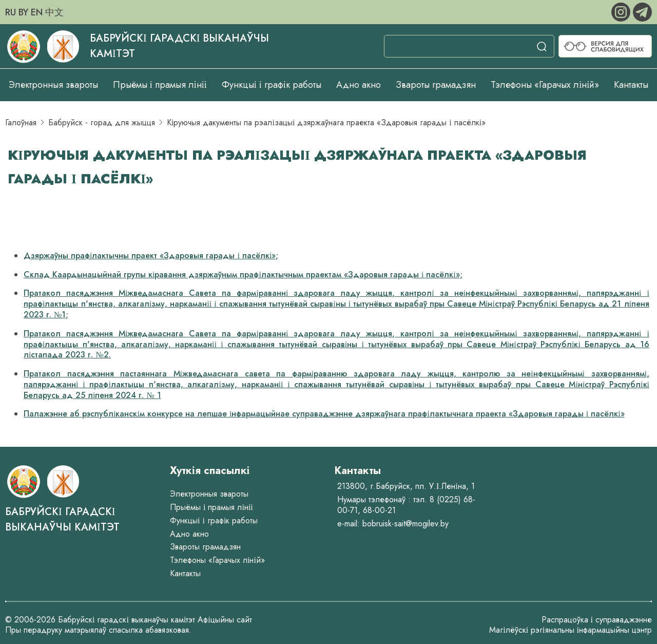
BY (23, 12)
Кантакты (631, 85)
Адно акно (359, 85)
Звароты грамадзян (436, 85)
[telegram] (642, 11)
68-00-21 (379, 510)
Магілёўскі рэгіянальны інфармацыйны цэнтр (571, 630)
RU (11, 12)
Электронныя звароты (53, 85)
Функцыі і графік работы (272, 85)
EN (37, 12)
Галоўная (21, 122)
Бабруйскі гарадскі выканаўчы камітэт (62, 519)
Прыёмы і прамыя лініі (160, 85)
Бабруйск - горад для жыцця (102, 122)
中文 (54, 12)
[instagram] (622, 11)
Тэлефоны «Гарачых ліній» (545, 85)
